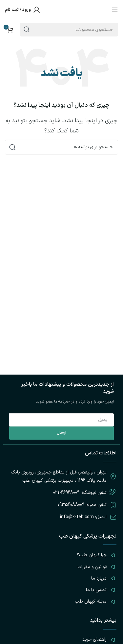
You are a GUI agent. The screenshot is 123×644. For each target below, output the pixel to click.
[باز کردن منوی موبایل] (115, 10)
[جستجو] (61, 147)
